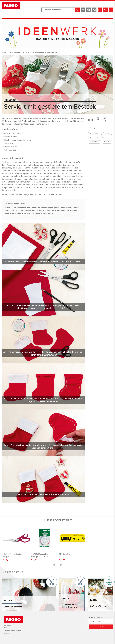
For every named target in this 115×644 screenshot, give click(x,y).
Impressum (8, 625)
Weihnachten (95, 134)
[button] (55, 565)
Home (4, 52)
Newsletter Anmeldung (97, 617)
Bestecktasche (95, 138)
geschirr (107, 142)
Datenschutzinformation (12, 631)
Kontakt (7, 634)
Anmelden (101, 627)
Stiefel (107, 134)
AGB (6, 628)
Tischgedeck (94, 142)
